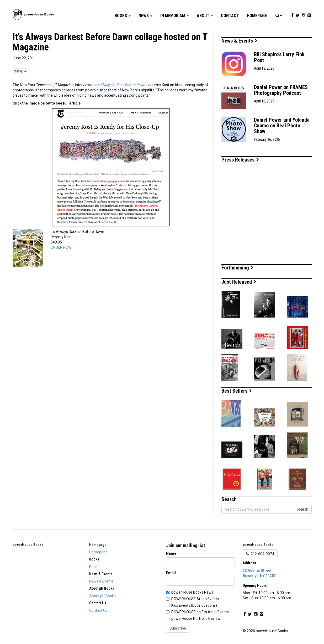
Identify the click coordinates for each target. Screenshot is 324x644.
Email (171, 573)
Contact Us (98, 610)
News (145, 16)
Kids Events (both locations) (194, 605)
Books (123, 16)
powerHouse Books (28, 545)
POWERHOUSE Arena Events (195, 599)
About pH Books (102, 596)
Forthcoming (237, 268)
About (205, 16)
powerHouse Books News (192, 592)
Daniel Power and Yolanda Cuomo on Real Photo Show (282, 126)
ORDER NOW (61, 247)
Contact (230, 16)
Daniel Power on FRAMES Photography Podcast (281, 90)
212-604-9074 (260, 554)
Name (171, 553)
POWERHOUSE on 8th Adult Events (200, 612)
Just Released (239, 282)
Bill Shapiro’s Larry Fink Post (279, 57)
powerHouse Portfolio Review (196, 619)
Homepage (257, 16)
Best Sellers (237, 391)
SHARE (20, 71)
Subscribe (178, 628)
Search (302, 509)
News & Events (239, 41)
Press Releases (240, 160)
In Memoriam (175, 16)
